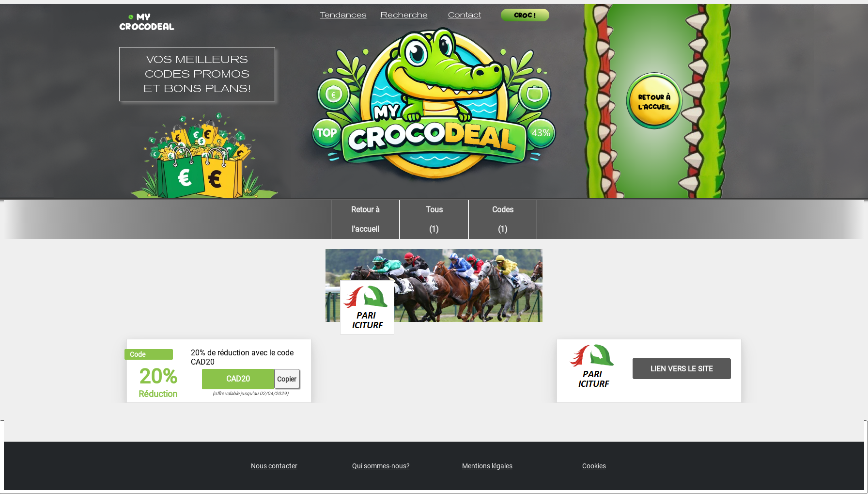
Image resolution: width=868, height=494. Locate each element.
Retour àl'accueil (365, 219)
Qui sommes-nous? (381, 466)
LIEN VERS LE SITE (682, 369)
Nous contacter (274, 466)
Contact (465, 15)
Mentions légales (487, 466)
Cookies (594, 466)
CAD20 (238, 379)
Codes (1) (503, 219)
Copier (287, 379)
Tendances (343, 15)
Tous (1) (434, 219)
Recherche (404, 15)
